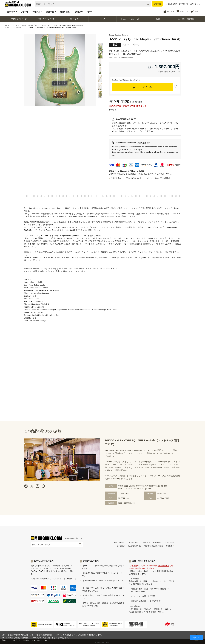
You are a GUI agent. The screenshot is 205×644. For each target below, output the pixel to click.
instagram (38, 486)
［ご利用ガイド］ (56, 579)
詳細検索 (157, 4)
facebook (26, 486)
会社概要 (169, 546)
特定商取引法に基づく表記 (154, 546)
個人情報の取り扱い (135, 546)
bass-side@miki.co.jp (127, 503)
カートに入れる (144, 87)
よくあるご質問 (172, 4)
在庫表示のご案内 (91, 561)
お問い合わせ (195, 4)
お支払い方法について (133, 178)
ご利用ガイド (184, 4)
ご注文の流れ (116, 178)
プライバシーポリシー (24, 640)
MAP (150, 489)
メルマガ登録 (170, 542)
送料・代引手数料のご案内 (144, 561)
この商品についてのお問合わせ (130, 80)
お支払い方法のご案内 (44, 561)
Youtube (43, 486)
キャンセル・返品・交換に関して (158, 178)
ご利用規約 (121, 546)
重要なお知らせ (119, 542)
